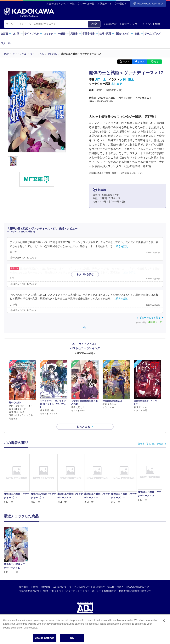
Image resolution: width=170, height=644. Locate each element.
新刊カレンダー (130, 24)
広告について (60, 552)
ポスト (126, 62)
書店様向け (99, 552)
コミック (50, 34)
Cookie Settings (44, 638)
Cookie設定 (110, 556)
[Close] (164, 621)
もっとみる (83, 427)
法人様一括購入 (116, 552)
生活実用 (107, 34)
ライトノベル (33, 34)
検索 (94, 24)
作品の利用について (29, 556)
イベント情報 (151, 24)
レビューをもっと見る (149, 318)
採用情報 (45, 552)
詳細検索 (110, 24)
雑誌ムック (125, 34)
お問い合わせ (49, 556)
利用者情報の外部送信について (135, 556)
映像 (139, 34)
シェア (141, 62)
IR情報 (34, 552)
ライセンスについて (80, 552)
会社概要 (24, 552)
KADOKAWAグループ (138, 552)
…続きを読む (121, 246)
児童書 (76, 34)
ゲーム (148, 34)
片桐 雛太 (127, 79)
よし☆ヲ (117, 84)
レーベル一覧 (87, 4)
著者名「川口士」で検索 (150, 444)
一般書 (63, 34)
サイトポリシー (93, 556)
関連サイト (106, 4)
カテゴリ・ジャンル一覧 (62, 4)
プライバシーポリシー (71, 556)
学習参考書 (90, 34)
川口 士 (100, 79)
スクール (6, 43)
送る (156, 62)
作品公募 (122, 4)
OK (72, 638)
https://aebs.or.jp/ (71, 593)
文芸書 (6, 34)
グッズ (157, 34)
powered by (150, 322)
